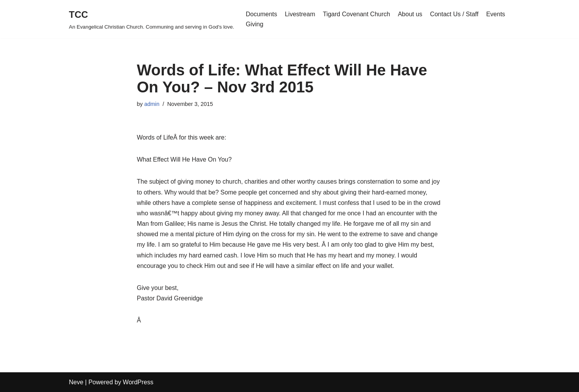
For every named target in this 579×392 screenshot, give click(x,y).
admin (152, 104)
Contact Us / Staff (454, 14)
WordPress (138, 382)
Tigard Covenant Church (356, 14)
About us (410, 14)
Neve (76, 382)
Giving (254, 24)
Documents (261, 14)
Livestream (300, 14)
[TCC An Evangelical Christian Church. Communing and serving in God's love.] (152, 19)
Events (496, 14)
